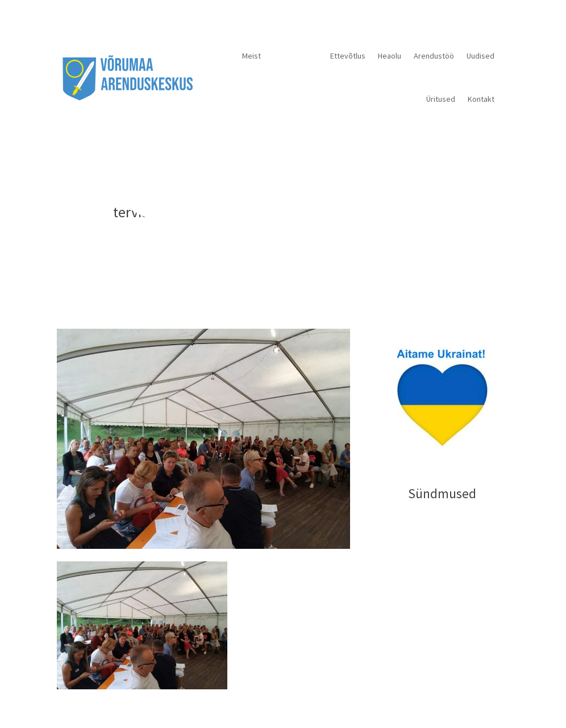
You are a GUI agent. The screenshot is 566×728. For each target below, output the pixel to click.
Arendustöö (434, 56)
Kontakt (481, 99)
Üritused (441, 99)
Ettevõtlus (348, 56)
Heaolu (390, 56)
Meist (251, 56)
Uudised (480, 56)
